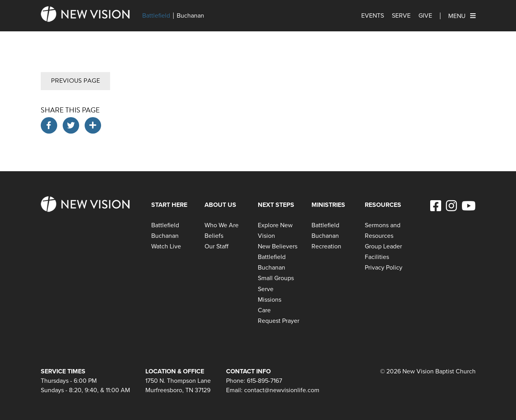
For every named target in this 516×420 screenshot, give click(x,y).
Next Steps (276, 205)
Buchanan (190, 16)
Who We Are (222, 225)
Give (425, 16)
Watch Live (166, 246)
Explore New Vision (275, 230)
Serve (401, 16)
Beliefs (214, 236)
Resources (383, 205)
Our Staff (216, 246)
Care (264, 310)
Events (373, 16)
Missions (270, 300)
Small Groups (276, 278)
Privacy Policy (384, 267)
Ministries (328, 205)
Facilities (377, 257)
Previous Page (75, 81)
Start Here (169, 205)
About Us (220, 205)
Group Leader (383, 246)
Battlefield (156, 16)
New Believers (278, 246)
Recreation (326, 246)
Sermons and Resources (383, 230)
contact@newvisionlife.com (282, 390)
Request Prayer (279, 321)
